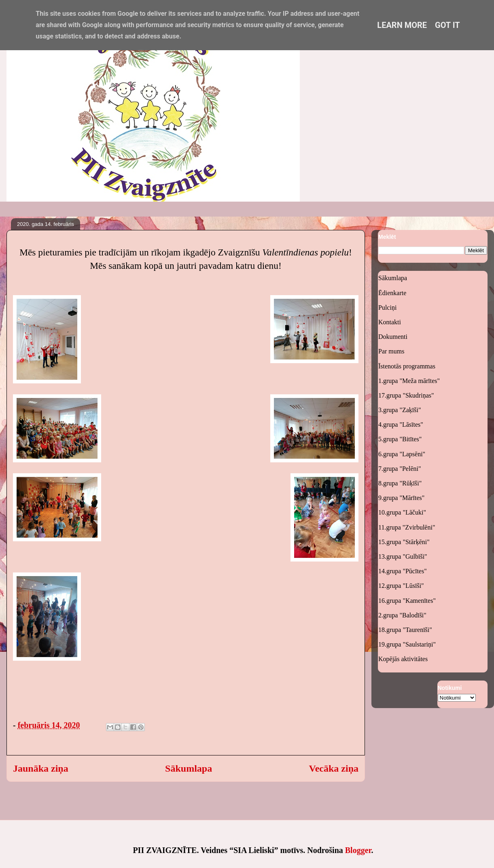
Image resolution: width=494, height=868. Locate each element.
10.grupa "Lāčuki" (402, 512)
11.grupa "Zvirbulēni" (407, 527)
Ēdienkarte (392, 293)
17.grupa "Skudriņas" (406, 395)
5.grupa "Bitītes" (400, 439)
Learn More (402, 25)
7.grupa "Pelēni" (400, 469)
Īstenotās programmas (407, 366)
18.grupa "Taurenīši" (405, 630)
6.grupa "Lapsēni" (402, 454)
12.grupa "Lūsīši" (401, 586)
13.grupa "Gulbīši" (403, 556)
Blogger (358, 850)
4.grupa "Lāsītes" (401, 424)
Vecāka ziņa (334, 768)
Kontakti (390, 322)
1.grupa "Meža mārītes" (409, 381)
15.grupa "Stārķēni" (404, 542)
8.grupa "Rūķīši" (400, 483)
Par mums (391, 351)
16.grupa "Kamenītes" (407, 601)
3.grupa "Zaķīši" (400, 410)
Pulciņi (387, 307)
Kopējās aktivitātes (403, 659)
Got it (447, 25)
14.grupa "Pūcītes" (403, 571)
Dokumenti (393, 337)
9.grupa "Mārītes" (401, 498)
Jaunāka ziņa (41, 768)
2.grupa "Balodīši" (402, 615)
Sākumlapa (189, 768)
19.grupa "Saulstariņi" (407, 644)
